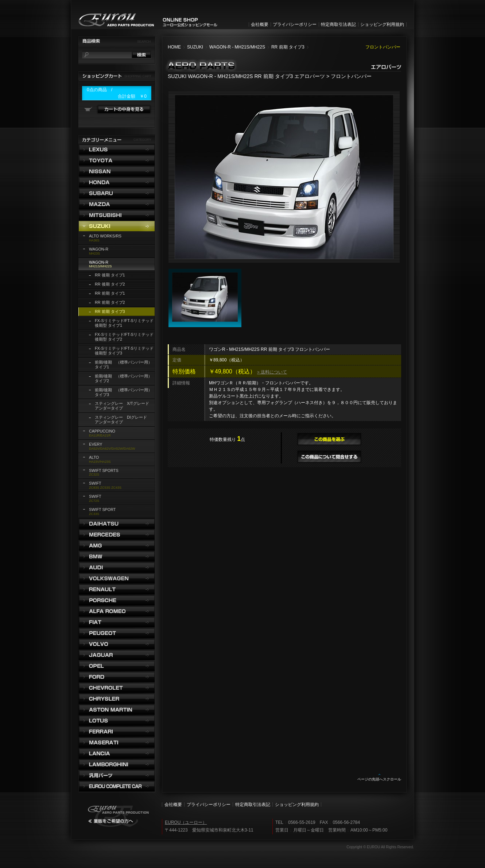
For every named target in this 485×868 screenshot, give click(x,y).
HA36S (105, 238)
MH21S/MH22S (100, 264)
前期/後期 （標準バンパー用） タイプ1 (123, 365)
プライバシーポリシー (295, 24)
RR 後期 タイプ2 (110, 284)
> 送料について (272, 372)
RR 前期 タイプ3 (288, 47)
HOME (174, 47)
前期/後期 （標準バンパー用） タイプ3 (123, 392)
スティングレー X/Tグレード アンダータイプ (124, 406)
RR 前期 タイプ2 (110, 302)
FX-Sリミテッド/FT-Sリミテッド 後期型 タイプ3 (124, 351)
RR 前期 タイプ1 (110, 293)
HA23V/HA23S (100, 459)
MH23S (99, 251)
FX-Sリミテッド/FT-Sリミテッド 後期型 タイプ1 (124, 323)
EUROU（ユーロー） (186, 822)
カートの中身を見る (124, 109)
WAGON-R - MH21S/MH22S (237, 47)
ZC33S (102, 511)
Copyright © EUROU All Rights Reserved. (380, 847)
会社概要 (260, 24)
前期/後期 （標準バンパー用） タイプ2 (123, 378)
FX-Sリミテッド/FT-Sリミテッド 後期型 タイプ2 (124, 337)
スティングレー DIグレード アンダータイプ (123, 420)
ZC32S (104, 472)
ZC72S (95, 498)
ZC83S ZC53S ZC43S (105, 485)
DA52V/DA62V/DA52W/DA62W (112, 446)
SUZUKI (195, 47)
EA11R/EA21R (102, 433)
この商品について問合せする (329, 457)
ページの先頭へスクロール (379, 779)
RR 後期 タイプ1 (110, 275)
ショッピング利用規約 (382, 24)
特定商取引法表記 (338, 24)
